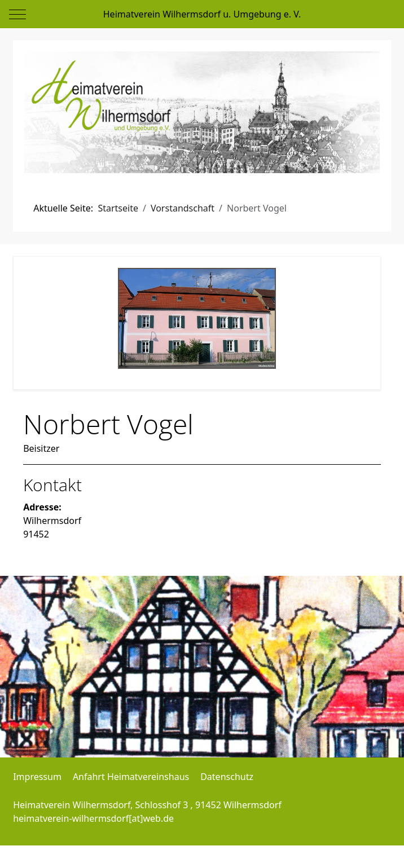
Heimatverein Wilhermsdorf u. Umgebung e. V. (202, 14)
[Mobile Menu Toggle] (17, 14)
